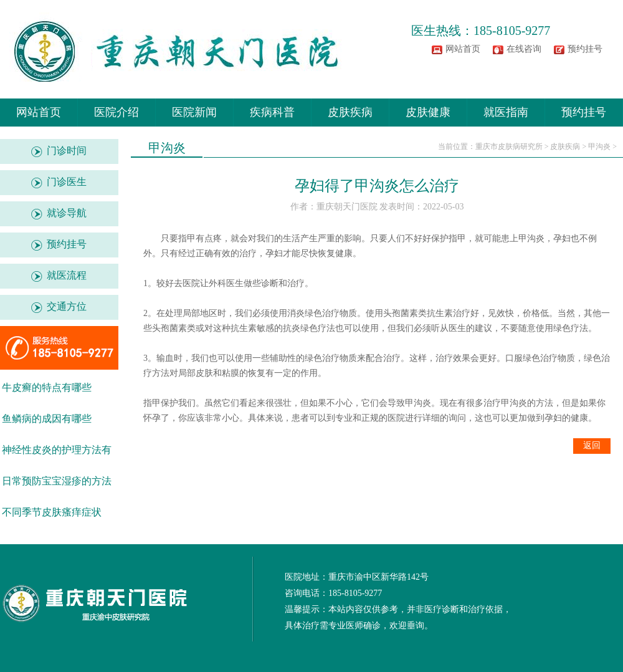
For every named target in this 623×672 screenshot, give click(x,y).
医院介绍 (117, 112)
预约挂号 (585, 49)
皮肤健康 (428, 112)
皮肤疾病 (350, 112)
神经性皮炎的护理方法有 (57, 450)
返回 (592, 445)
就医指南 (506, 112)
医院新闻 (194, 112)
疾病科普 (272, 112)
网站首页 (463, 49)
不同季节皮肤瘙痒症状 (52, 512)
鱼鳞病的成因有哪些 (47, 419)
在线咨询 (524, 49)
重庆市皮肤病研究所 (509, 146)
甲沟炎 (599, 146)
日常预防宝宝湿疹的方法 (57, 481)
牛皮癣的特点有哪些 (47, 387)
